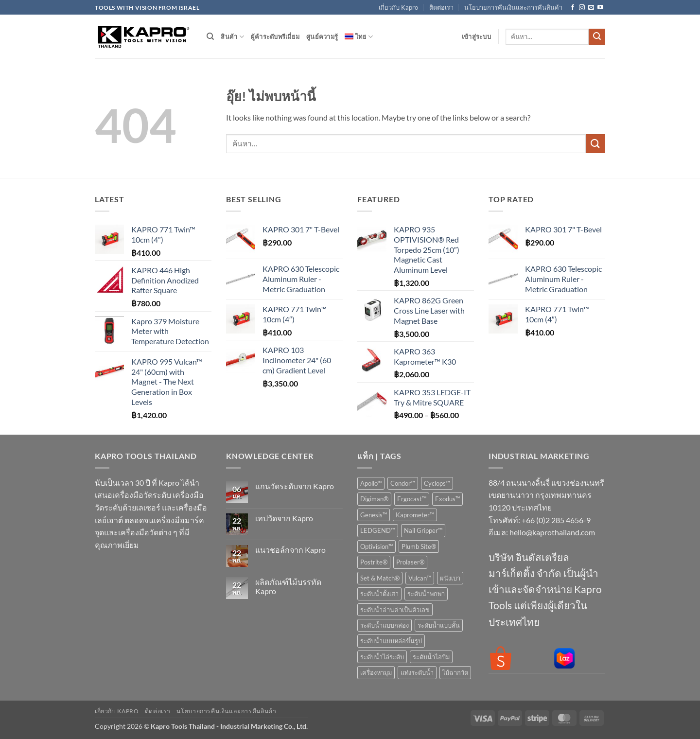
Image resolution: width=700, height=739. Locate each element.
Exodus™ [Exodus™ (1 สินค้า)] (447, 499)
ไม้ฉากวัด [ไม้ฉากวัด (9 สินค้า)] (455, 672)
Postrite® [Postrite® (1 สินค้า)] (374, 562)
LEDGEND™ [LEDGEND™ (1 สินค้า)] (378, 530)
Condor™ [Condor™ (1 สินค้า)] (403, 483)
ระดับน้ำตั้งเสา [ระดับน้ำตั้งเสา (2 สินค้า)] (379, 594)
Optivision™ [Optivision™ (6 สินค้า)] (376, 546)
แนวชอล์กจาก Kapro (290, 550)
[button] (476, 36)
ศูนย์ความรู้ (322, 36)
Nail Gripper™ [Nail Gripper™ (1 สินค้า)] (423, 530)
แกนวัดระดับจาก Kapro (295, 486)
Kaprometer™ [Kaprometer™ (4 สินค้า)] (415, 515)
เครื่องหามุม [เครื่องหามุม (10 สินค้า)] (376, 672)
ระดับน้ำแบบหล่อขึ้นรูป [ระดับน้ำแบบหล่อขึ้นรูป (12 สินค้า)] (391, 641)
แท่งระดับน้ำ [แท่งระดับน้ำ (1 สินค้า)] (417, 672)
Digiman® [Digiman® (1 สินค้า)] (374, 499)
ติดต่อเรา (441, 7)
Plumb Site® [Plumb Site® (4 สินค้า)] (419, 546)
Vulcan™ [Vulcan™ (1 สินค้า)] (420, 578)
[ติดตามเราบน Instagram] (582, 8)
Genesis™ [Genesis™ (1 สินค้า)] (374, 515)
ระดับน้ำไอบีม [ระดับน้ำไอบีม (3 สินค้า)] (431, 657)
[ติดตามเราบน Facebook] (573, 8)
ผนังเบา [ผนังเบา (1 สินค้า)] (450, 578)
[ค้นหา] (210, 36)
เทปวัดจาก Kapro (284, 518)
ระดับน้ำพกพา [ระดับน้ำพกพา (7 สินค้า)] (426, 594)
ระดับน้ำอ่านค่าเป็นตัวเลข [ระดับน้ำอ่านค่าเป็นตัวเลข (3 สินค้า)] (395, 610)
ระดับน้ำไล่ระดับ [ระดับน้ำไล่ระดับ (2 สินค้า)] (382, 657)
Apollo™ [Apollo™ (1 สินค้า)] (371, 483)
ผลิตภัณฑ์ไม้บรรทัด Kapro (288, 586)
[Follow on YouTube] (600, 8)
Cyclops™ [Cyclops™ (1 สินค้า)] (437, 483)
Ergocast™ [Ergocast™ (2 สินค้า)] (412, 499)
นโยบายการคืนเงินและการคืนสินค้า (513, 7)
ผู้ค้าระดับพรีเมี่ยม (275, 36)
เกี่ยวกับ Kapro (398, 7)
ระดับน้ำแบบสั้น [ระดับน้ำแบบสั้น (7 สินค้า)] (439, 625)
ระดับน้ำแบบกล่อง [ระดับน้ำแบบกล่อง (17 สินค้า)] (385, 625)
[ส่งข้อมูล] (597, 37)
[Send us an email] (591, 8)
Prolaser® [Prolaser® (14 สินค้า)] (410, 562)
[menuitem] (359, 36)
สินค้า (232, 37)
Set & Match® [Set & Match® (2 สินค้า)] (380, 578)
